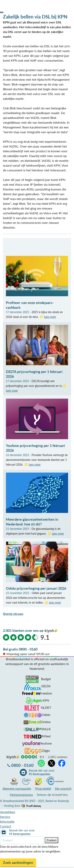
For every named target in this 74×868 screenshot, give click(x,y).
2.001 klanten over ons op (23, 630)
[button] (2, 12)
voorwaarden (17, 789)
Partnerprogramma (21, 795)
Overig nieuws (13, 614)
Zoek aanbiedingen (18, 862)
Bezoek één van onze (42, 772)
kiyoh (51, 631)
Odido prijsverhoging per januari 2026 (36, 588)
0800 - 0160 (22, 765)
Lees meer (50, 317)
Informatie (7, 821)
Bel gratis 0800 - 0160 (20, 649)
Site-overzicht (63, 789)
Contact (6, 826)
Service (5, 817)
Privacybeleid (43, 789)
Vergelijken (8, 812)
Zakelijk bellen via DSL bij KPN (35, 17)
